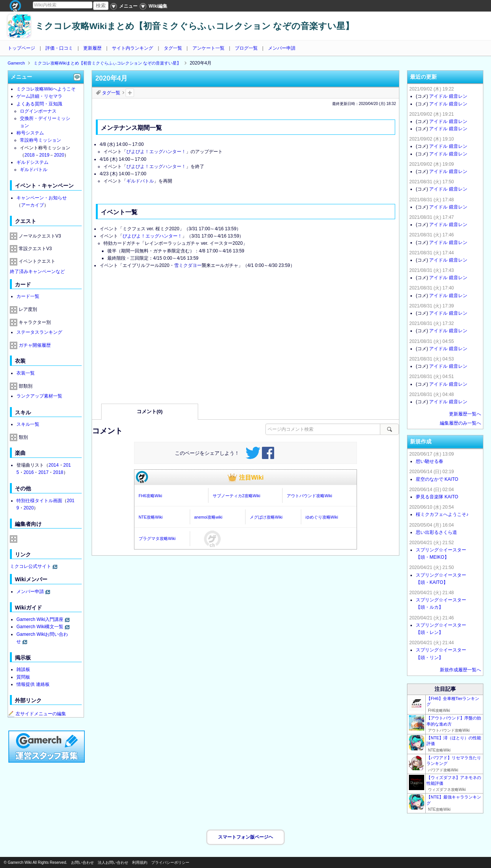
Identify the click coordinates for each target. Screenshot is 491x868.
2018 (30, 155)
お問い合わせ (82, 862)
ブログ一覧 (246, 48)
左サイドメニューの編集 (37, 714)
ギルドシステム (32, 162)
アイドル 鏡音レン (448, 96)
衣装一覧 (26, 373)
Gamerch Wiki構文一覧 (40, 627)
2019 (44, 155)
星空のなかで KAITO (437, 479)
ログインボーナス (38, 111)
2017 (43, 472)
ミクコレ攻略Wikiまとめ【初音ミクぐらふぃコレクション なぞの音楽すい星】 (195, 26)
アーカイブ (32, 205)
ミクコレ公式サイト (31, 566)
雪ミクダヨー (188, 265)
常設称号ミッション (40, 140)
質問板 (23, 677)
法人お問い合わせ (113, 862)
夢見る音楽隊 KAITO (437, 497)
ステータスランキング (39, 332)
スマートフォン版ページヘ (245, 837)
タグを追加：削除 (130, 93)
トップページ (21, 48)
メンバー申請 (282, 48)
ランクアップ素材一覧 (39, 396)
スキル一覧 (28, 424)
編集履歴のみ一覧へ (460, 423)
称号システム (30, 133)
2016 (29, 472)
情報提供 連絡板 (33, 684)
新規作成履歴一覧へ (460, 670)
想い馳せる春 (430, 461)
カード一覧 (28, 296)
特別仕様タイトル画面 (39, 501)
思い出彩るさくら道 (436, 532)
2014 (54, 465)
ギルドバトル (140, 181)
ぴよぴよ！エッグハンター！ (156, 152)
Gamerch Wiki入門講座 (40, 619)
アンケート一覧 (208, 48)
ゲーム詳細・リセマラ (39, 96)
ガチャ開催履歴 (35, 345)
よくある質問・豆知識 (39, 104)
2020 (59, 155)
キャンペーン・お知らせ (42, 198)
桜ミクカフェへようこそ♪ (442, 514)
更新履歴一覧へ (465, 414)
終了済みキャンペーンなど (37, 272)
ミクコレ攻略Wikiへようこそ (46, 89)
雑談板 (23, 669)
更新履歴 (92, 48)
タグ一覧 (173, 48)
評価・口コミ (59, 48)
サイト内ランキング (132, 48)
